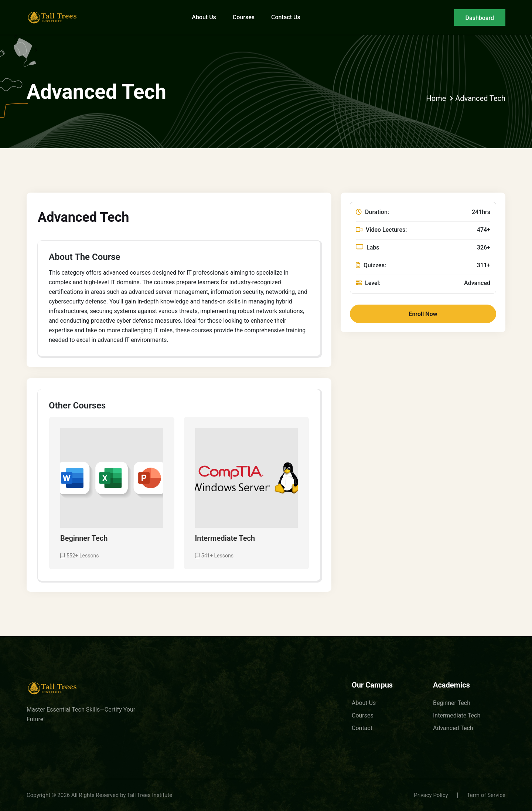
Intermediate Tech (225, 539)
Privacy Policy (431, 795)
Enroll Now (423, 314)
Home (436, 98)
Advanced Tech (480, 98)
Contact (362, 728)
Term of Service (486, 795)
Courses (244, 17)
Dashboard (480, 18)
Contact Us (286, 17)
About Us (204, 17)
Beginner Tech (84, 539)
